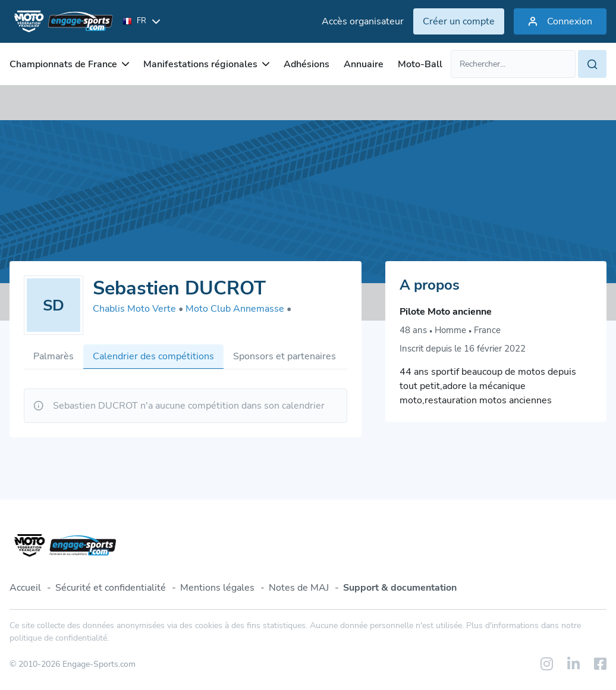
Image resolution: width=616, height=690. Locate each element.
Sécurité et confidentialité (111, 588)
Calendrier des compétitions (153, 356)
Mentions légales (217, 588)
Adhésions (307, 64)
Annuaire (364, 64)
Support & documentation (400, 588)
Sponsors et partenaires (285, 356)
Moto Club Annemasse (238, 309)
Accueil (25, 588)
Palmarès (54, 356)
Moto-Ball (420, 64)
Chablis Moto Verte (138, 309)
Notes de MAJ (299, 588)
